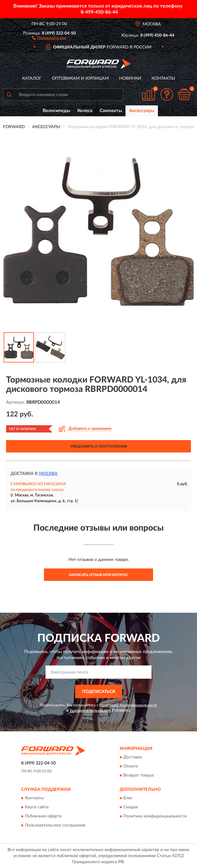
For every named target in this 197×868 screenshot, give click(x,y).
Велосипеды (56, 111)
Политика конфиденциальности (155, 817)
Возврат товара (139, 775)
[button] (49, 38)
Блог (128, 798)
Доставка (133, 757)
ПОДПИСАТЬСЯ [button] (99, 692)
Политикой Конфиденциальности (128, 705)
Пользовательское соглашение (55, 826)
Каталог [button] (32, 78)
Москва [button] (48, 474)
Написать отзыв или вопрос (98, 575)
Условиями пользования (90, 711)
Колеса (85, 111)
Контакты (163, 78)
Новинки (130, 78)
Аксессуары (142, 111)
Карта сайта (37, 807)
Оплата (131, 766)
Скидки (131, 807)
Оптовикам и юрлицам (80, 78)
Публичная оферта (43, 817)
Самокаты (111, 111)
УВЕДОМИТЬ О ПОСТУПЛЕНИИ (99, 446)
